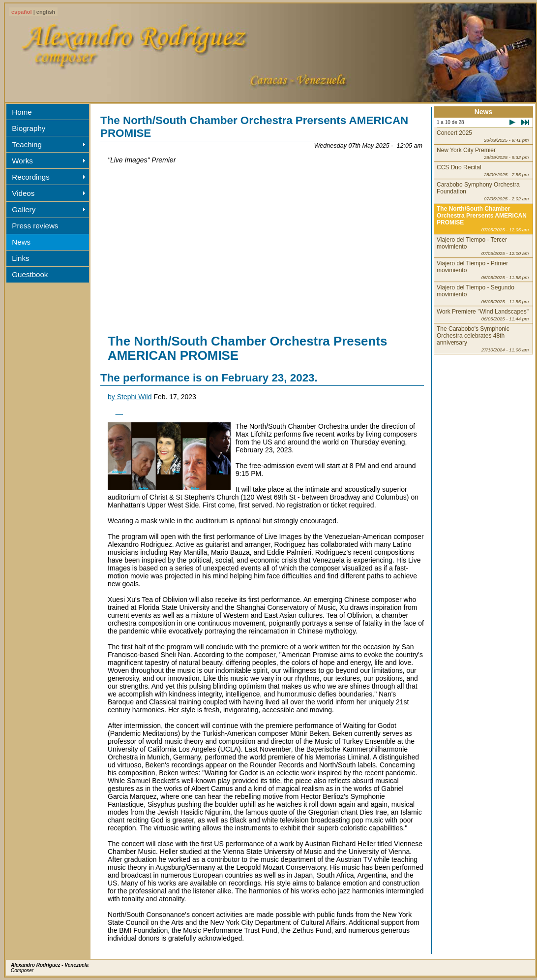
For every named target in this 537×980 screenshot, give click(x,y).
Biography (29, 128)
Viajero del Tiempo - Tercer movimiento (483, 246)
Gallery (24, 209)
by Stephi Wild (130, 397)
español (22, 12)
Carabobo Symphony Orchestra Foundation (483, 191)
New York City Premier (483, 153)
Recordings (30, 177)
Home (22, 112)
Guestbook (30, 274)
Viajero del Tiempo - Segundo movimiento (483, 294)
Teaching (27, 144)
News (21, 242)
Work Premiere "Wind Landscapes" (483, 315)
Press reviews (35, 226)
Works (22, 161)
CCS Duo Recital (483, 171)
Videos (23, 193)
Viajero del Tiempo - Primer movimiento (483, 270)
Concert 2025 (483, 136)
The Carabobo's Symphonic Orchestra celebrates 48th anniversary (483, 339)
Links (20, 258)
